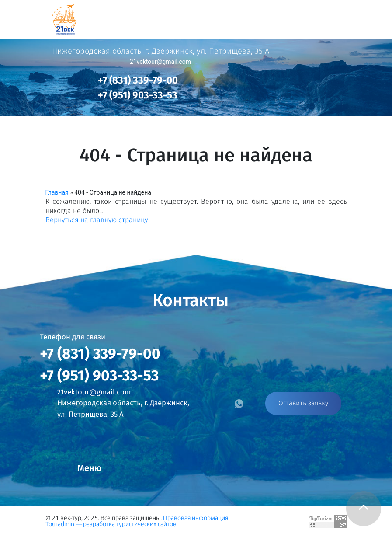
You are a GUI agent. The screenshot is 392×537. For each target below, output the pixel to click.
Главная (57, 192)
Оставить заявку (303, 403)
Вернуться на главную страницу (97, 220)
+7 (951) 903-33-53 (138, 95)
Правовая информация (196, 518)
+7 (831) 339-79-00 (138, 80)
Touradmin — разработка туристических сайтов (111, 524)
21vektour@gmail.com (160, 62)
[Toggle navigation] (373, 17)
